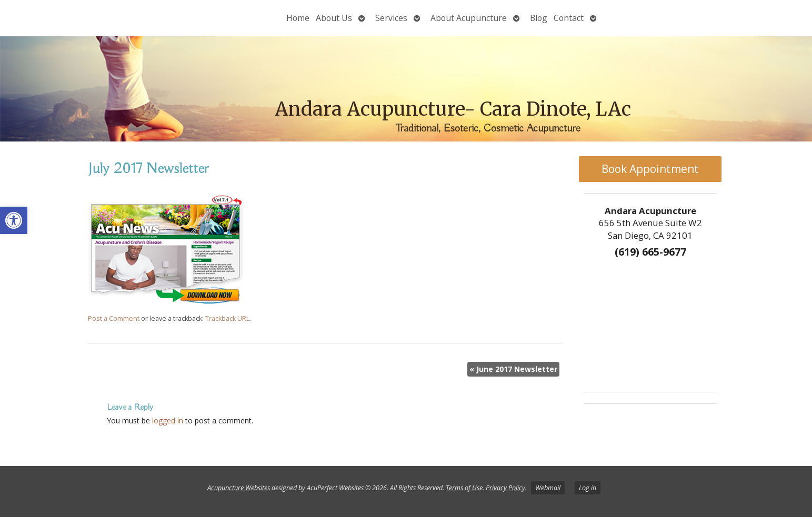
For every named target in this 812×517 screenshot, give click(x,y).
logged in (168, 420)
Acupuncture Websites (239, 488)
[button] (14, 220)
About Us (334, 18)
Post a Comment (114, 318)
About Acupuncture (469, 18)
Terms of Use (464, 488)
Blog (539, 18)
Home (298, 18)
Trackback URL (227, 318)
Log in (588, 488)
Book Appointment (650, 169)
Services (391, 18)
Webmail (548, 488)
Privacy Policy (505, 488)
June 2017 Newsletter (513, 369)
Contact (569, 18)
